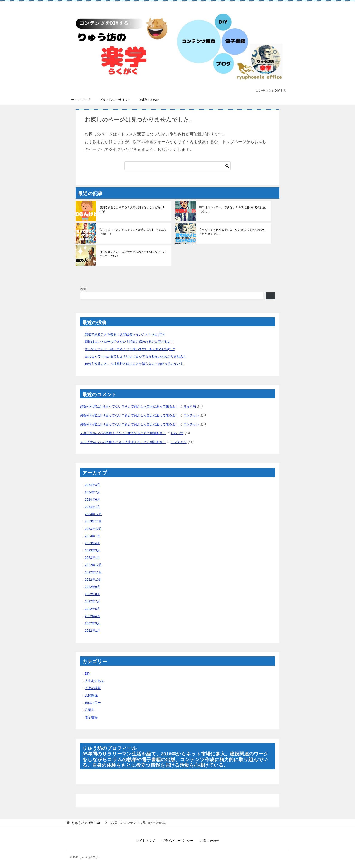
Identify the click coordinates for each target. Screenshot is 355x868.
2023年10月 (93, 529)
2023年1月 (92, 558)
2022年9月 (92, 587)
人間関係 (91, 695)
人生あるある (94, 681)
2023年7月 (92, 536)
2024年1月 (92, 507)
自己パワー (93, 703)
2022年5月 (92, 609)
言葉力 (90, 710)
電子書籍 (91, 717)
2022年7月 (92, 601)
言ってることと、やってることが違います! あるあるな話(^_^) (132, 232)
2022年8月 (92, 594)
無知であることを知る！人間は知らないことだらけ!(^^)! (134, 207)
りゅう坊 (190, 406)
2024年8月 (92, 485)
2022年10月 (93, 580)
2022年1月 (92, 631)
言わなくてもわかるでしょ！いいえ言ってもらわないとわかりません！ (233, 232)
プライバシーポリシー (115, 100)
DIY (88, 674)
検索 (83, 289)
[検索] (177, 166)
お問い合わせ (149, 100)
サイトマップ (81, 100)
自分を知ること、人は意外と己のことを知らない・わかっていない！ (133, 254)
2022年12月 (93, 565)
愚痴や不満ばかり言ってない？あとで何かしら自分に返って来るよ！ (129, 406)
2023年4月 (92, 543)
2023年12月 (93, 514)
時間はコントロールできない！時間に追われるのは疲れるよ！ (233, 209)
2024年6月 (92, 499)
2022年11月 (93, 572)
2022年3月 (92, 623)
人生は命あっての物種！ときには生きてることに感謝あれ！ (123, 433)
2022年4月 (92, 616)
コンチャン (191, 415)
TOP (86, 823)
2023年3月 (92, 550)
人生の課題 (93, 688)
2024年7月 (92, 492)
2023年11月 (93, 521)
